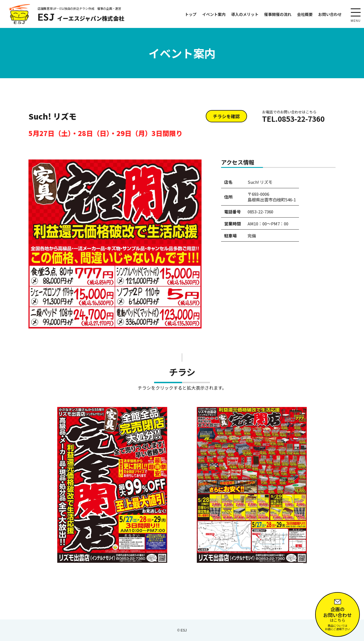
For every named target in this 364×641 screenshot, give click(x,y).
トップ (191, 14)
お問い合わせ (330, 14)
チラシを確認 (226, 116)
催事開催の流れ (278, 14)
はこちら (337, 613)
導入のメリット (245, 14)
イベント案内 (214, 14)
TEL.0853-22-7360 (293, 116)
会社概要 (305, 14)
